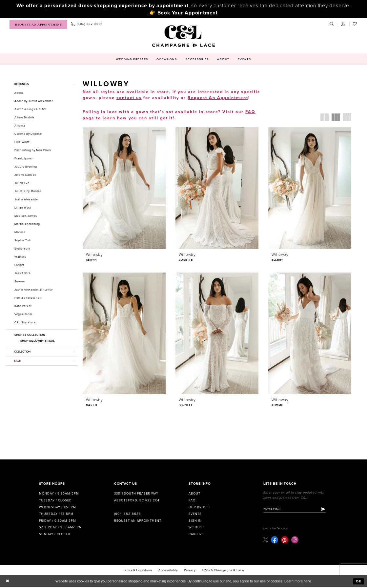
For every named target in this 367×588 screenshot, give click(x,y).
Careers (196, 535)
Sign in (195, 521)
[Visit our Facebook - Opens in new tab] (275, 540)
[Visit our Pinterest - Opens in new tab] (285, 540)
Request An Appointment (218, 98)
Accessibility (168, 571)
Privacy (190, 571)
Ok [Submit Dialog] (359, 582)
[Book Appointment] (38, 24)
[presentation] (124, 188)
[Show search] (332, 24)
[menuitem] (38, 24)
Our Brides (199, 507)
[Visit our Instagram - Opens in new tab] (295, 540)
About (194, 494)
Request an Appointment (138, 521)
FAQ (192, 501)
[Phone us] (87, 24)
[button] (344, 24)
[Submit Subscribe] (326, 510)
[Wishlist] (355, 24)
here (307, 582)
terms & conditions (138, 571)
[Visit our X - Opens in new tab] (266, 540)
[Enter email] (296, 510)
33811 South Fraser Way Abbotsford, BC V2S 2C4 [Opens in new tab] (137, 497)
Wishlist (197, 528)
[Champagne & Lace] (183, 36)
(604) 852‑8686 (128, 514)
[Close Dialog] (8, 582)
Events (195, 514)
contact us (129, 98)
